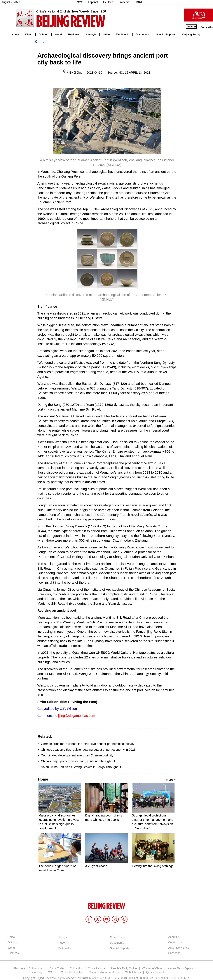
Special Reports (166, 35)
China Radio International (104, 972)
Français (124, 2)
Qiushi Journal (155, 972)
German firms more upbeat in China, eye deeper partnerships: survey (88, 744)
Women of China (152, 968)
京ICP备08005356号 (141, 978)
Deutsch (108, 2)
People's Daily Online (124, 968)
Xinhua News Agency (181, 968)
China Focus (118, 937)
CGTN (52, 972)
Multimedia (123, 35)
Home (15, 35)
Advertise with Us (179, 948)
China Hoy (76, 968)
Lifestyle (91, 35)
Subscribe (207, 27)
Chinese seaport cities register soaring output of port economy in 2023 (88, 750)
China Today (57, 968)
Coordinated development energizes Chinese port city (77, 755)
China (29, 35)
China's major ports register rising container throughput (78, 761)
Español (93, 2)
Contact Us (175, 942)
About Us (174, 937)
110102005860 (178, 978)
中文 (80, 2)
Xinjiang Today (191, 35)
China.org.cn (36, 968)
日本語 (139, 2)
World (58, 35)
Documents (143, 35)
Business (74, 35)
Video (106, 35)
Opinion (44, 35)
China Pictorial (97, 968)
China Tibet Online (72, 972)
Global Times (133, 972)
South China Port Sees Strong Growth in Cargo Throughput (81, 767)
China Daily (36, 972)
